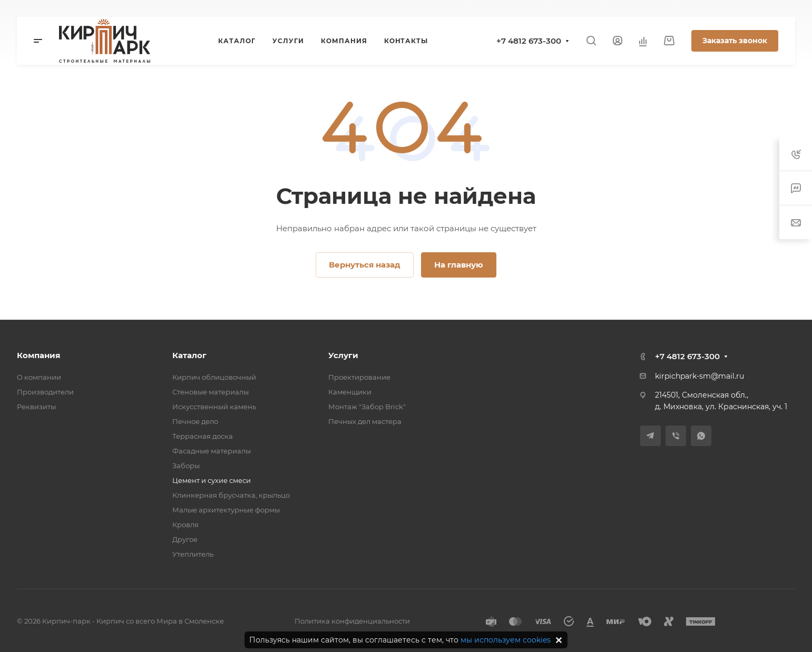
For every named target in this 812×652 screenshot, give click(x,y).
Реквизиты (36, 407)
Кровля (185, 525)
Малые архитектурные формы (226, 510)
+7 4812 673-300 (529, 41)
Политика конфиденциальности (352, 621)
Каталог (189, 355)
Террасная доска (203, 436)
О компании (39, 377)
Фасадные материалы (212, 451)
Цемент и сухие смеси (212, 480)
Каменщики (350, 392)
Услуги (343, 355)
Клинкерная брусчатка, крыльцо (231, 495)
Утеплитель (193, 554)
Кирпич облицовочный (214, 377)
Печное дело (195, 421)
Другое (185, 539)
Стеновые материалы (211, 392)
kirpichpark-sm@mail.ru (700, 376)
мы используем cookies (506, 640)
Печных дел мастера (365, 421)
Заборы (186, 466)
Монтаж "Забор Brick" (367, 407)
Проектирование (359, 377)
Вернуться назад (365, 265)
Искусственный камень (214, 407)
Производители (45, 392)
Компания (38, 355)
